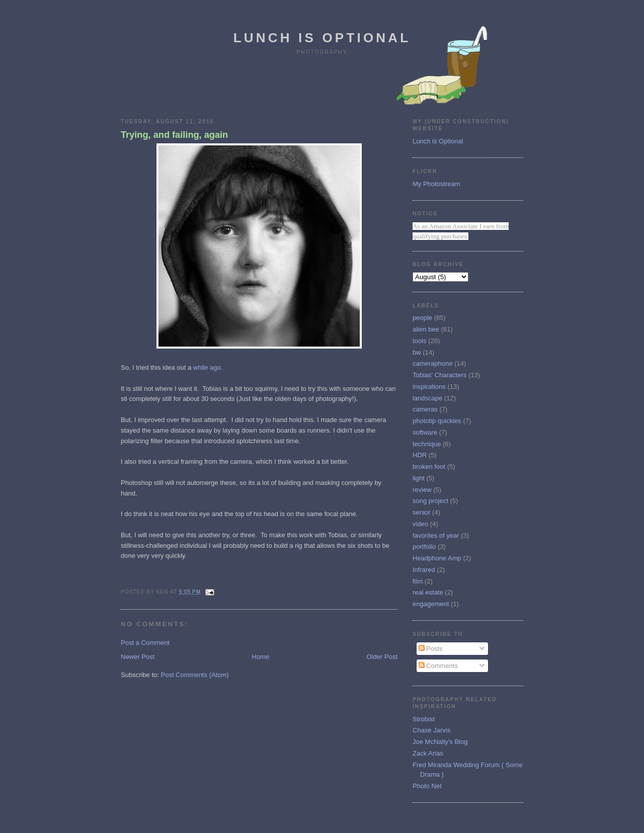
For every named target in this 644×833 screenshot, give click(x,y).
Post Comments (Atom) (195, 675)
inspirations (429, 387)
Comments (438, 666)
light (419, 478)
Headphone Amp (437, 558)
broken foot (429, 467)
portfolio (424, 547)
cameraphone (433, 363)
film (418, 581)
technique (427, 444)
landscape (427, 398)
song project (430, 501)
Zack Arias (428, 753)
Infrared (424, 570)
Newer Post (138, 657)
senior (421, 512)
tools (419, 341)
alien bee (426, 329)
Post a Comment (145, 643)
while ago (207, 367)
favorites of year (436, 535)
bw (417, 352)
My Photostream (436, 184)
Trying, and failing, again (174, 135)
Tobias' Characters (439, 375)
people (422, 318)
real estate (428, 592)
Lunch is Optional (322, 38)
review (422, 490)
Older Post (382, 657)
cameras (425, 409)
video (420, 524)
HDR (420, 455)
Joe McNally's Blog (440, 742)
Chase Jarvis (431, 730)
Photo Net (427, 786)
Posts (431, 649)
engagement (431, 604)
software (425, 432)
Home (261, 657)
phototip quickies (437, 421)
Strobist (424, 719)
